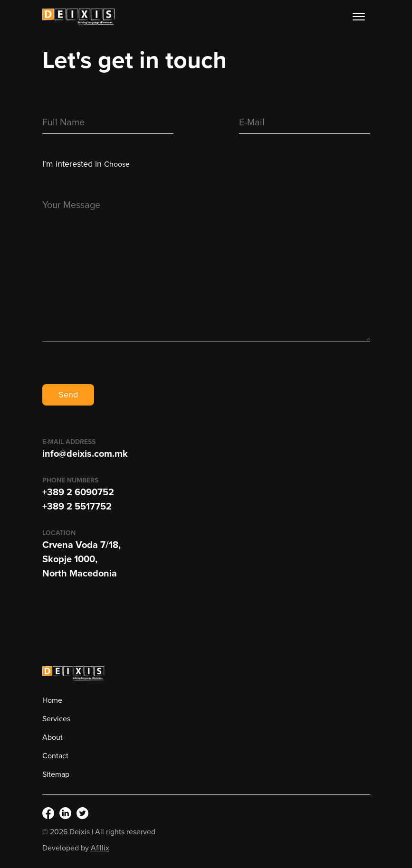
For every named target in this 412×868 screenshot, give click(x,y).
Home (52, 700)
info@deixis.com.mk (85, 454)
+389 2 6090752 (78, 492)
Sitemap (56, 774)
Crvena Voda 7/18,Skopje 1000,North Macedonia (81, 559)
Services (56, 719)
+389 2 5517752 (77, 507)
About (53, 737)
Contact (55, 756)
